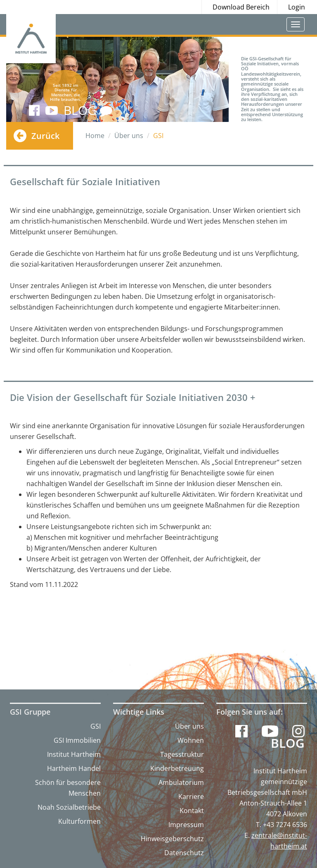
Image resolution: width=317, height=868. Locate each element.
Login (297, 7)
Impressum (186, 825)
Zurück (45, 136)
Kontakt (192, 811)
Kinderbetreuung (177, 768)
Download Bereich (241, 7)
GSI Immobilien (77, 740)
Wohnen (191, 740)
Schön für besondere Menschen (68, 788)
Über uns (189, 726)
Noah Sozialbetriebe (69, 807)
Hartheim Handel (74, 768)
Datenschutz (184, 853)
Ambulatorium (181, 782)
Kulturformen (79, 821)
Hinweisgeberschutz (172, 839)
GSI (96, 726)
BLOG (88, 110)
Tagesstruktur (182, 754)
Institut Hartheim (74, 754)
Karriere (191, 796)
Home (95, 136)
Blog (288, 743)
